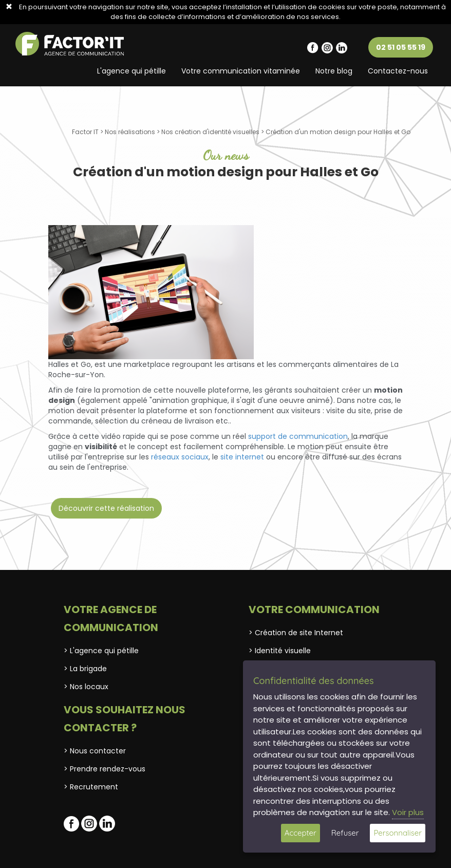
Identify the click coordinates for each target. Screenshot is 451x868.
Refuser (345, 833)
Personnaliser (398, 833)
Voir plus (408, 812)
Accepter (300, 833)
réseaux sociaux (180, 457)
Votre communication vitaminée (241, 71)
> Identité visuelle (280, 651)
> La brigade (85, 669)
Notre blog (334, 71)
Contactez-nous (398, 71)
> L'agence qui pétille (101, 651)
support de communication (298, 436)
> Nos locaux (86, 687)
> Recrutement (91, 787)
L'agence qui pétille (131, 71)
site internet (242, 457)
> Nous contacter (95, 751)
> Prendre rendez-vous (105, 769)
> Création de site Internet (296, 633)
